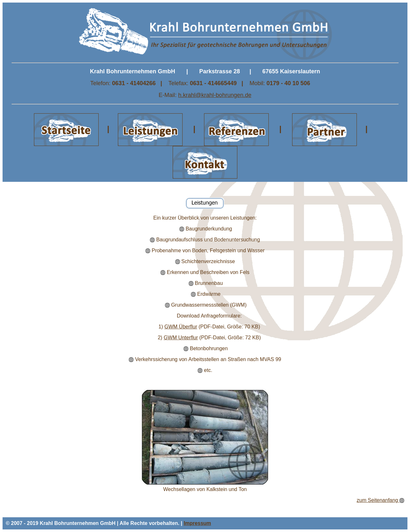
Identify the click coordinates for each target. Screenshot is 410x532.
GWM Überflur (181, 327)
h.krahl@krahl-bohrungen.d (213, 95)
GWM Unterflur (181, 338)
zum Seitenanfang (378, 500)
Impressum (197, 523)
